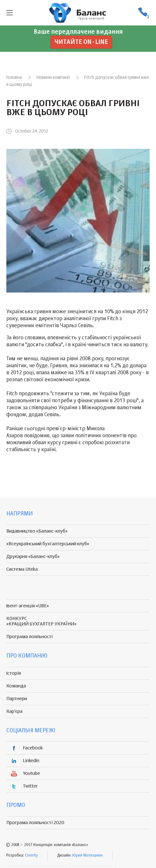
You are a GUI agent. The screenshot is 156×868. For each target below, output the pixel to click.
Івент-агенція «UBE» (28, 606)
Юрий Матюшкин (88, 856)
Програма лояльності (29, 637)
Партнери (17, 699)
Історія (14, 673)
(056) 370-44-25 (143, 13)
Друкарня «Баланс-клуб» (33, 557)
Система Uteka (22, 569)
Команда (16, 686)
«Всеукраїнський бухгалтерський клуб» (48, 544)
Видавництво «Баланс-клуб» (37, 531)
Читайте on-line (81, 42)
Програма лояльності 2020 (35, 823)
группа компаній (78, 13)
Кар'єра (14, 711)
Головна (14, 78)
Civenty (31, 856)
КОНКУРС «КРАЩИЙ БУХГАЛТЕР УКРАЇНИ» (41, 621)
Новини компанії (53, 78)
